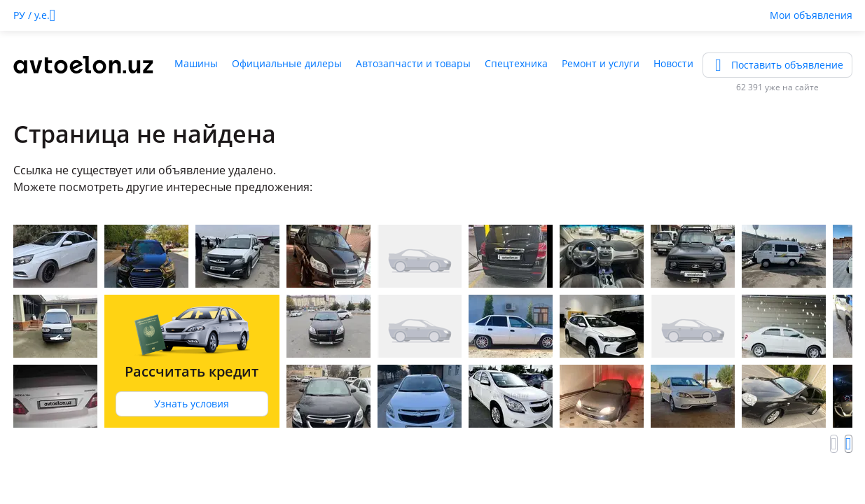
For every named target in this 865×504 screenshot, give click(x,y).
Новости (673, 63)
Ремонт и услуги (601, 63)
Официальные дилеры (287, 63)
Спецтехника (516, 63)
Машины (196, 63)
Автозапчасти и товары (413, 63)
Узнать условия (192, 404)
